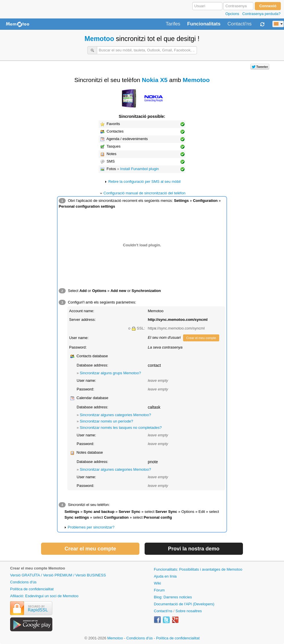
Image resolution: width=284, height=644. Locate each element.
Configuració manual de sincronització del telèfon (144, 193)
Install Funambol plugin (140, 169)
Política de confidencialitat (32, 589)
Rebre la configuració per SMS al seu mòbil (144, 182)
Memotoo (99, 39)
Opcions (232, 14)
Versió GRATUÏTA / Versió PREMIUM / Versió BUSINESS (58, 575)
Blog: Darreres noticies (173, 597)
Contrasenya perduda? (261, 14)
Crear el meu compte (201, 338)
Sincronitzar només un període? (106, 421)
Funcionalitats (204, 24)
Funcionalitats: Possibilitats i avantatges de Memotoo (198, 569)
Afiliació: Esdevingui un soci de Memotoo (44, 596)
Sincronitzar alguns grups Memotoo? (110, 373)
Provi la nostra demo (194, 549)
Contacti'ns (239, 24)
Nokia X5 (155, 80)
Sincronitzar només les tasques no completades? (121, 428)
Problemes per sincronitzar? (91, 527)
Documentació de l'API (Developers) (184, 604)
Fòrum (159, 590)
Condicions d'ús (23, 582)
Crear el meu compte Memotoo (38, 568)
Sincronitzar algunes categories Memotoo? (115, 415)
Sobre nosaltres (189, 611)
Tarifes (173, 24)
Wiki (157, 583)
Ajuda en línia (165, 576)
